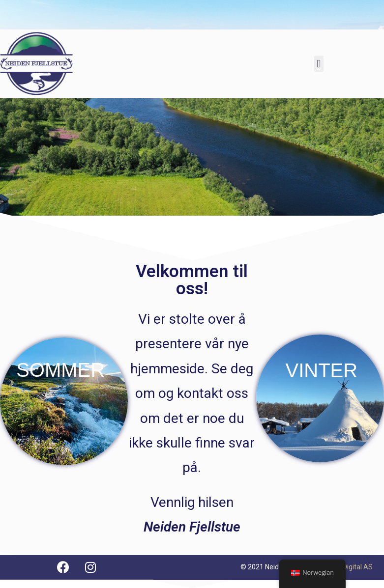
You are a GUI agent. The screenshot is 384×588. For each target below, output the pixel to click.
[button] (319, 64)
